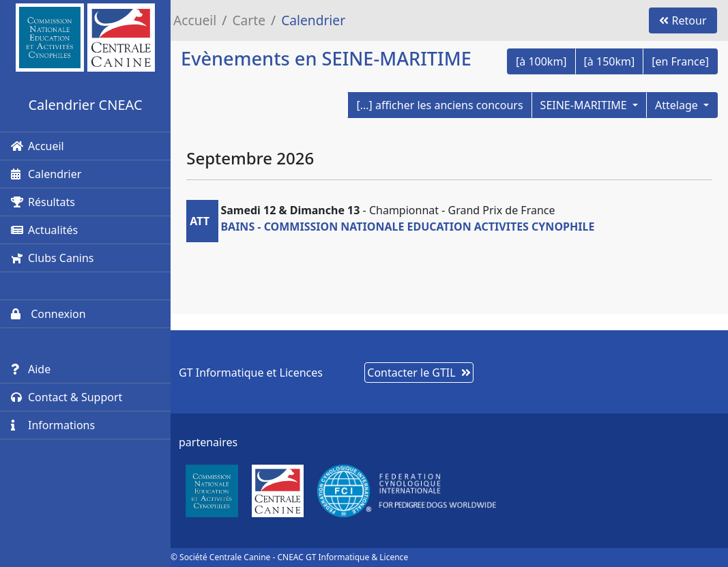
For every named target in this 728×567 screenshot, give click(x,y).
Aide (31, 369)
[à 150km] (610, 61)
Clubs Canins (52, 258)
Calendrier (46, 174)
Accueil (38, 146)
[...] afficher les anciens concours (439, 105)
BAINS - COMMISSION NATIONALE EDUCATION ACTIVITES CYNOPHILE (407, 227)
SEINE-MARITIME (585, 105)
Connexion (48, 314)
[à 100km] (541, 61)
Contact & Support (67, 397)
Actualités (44, 230)
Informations (53, 425)
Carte (249, 20)
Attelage (678, 105)
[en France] (680, 61)
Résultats (43, 202)
